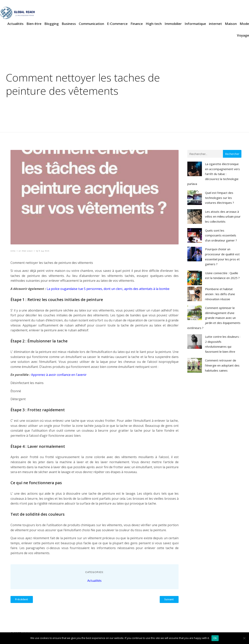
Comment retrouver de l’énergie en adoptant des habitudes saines (222, 366)
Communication (91, 24)
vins (13, 251)
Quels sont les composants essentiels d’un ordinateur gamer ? (221, 236)
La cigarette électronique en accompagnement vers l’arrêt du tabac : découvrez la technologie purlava (214, 174)
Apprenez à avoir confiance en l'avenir (59, 375)
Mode (244, 24)
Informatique (195, 24)
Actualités (15, 24)
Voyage (243, 35)
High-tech (154, 24)
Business (69, 24)
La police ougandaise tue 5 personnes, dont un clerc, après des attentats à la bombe (108, 289)
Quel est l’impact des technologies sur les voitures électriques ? (220, 198)
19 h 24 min (43, 251)
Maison (231, 24)
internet (215, 24)
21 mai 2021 (26, 251)
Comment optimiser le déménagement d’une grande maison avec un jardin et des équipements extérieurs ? (214, 318)
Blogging (52, 24)
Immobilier (173, 24)
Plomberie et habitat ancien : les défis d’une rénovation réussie (220, 294)
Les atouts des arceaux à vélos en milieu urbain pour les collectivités (223, 217)
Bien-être (34, 24)
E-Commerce (117, 24)
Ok (215, 638)
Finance (137, 24)
